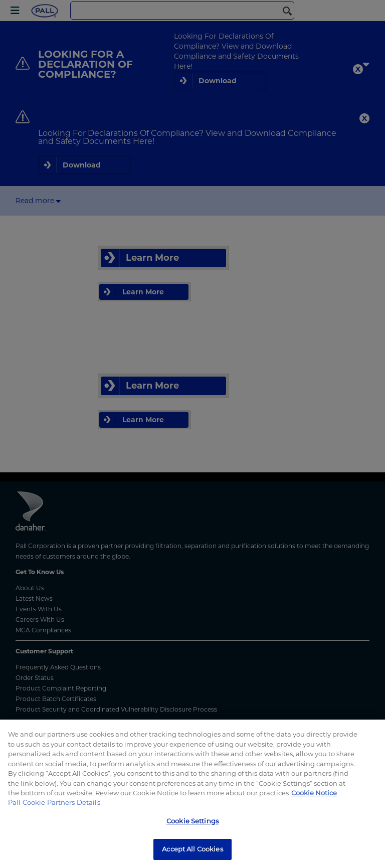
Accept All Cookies (192, 849)
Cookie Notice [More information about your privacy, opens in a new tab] (314, 793)
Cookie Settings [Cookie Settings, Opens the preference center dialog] (192, 821)
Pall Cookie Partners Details (54, 802)
